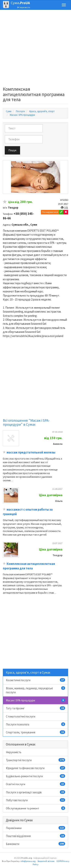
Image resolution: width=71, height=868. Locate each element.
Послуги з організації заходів (35, 792)
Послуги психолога (35, 724)
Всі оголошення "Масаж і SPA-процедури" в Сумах (26, 422)
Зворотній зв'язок (46, 861)
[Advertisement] (35, 49)
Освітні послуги (35, 784)
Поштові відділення (35, 836)
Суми (20, 3)
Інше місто (24, 7)
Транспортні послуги (35, 760)
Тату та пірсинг (35, 708)
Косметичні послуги (35, 680)
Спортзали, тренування (35, 732)
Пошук (12, 150)
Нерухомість (14, 752)
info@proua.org (28, 861)
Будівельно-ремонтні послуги (35, 776)
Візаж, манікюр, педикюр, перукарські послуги (35, 690)
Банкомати (35, 844)
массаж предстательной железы (31, 452)
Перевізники (35, 828)
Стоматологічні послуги (21, 716)
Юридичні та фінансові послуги (35, 768)
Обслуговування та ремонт (35, 808)
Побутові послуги (35, 800)
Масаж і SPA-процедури (35, 700)
